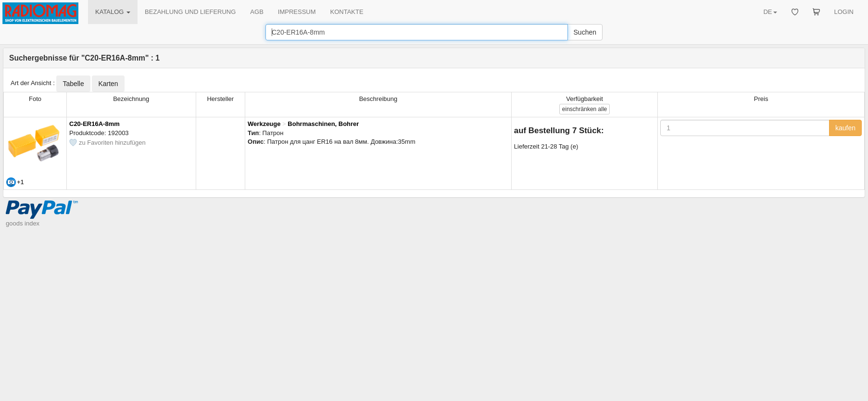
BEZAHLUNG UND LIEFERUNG (190, 12)
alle (585, 109)
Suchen (585, 32)
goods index (23, 223)
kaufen (845, 128)
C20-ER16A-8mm (94, 124)
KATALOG (113, 12)
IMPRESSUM (297, 12)
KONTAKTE (347, 12)
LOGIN (844, 12)
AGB (257, 12)
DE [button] (770, 12)
